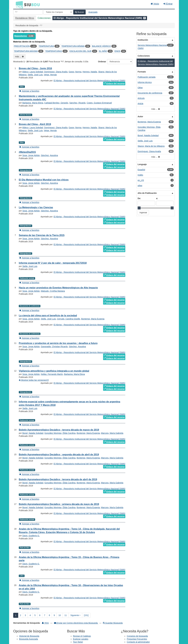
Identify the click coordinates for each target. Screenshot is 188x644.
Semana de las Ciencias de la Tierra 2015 (42, 235)
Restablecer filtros (25, 18)
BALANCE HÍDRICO (101, 46)
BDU (19, 5)
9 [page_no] (54, 615)
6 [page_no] (40, 615)
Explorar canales (81, 639)
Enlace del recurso (114, 84)
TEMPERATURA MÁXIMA (26, 51)
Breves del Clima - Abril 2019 (35, 124)
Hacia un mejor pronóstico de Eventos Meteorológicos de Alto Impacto (58, 288)
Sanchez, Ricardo (77, 103)
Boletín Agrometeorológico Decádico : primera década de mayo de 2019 (59, 504)
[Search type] (58, 12)
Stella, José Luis (35, 75)
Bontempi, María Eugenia (93, 319)
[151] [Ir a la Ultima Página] (86, 615)
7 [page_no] (45, 615)
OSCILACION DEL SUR (80, 51)
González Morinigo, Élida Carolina (60, 433)
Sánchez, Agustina (49, 155)
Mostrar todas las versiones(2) (34, 380)
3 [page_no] (25, 615)
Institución (143, 40)
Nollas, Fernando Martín (52, 374)
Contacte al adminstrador (138, 642)
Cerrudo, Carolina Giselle (69, 319)
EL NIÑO (103, 51)
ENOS (117, 51)
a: (157, 198)
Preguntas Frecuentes (137, 639)
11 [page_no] (66, 615)
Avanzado (93, 12)
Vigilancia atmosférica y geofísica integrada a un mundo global (54, 371)
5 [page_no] (35, 615)
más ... (19, 57)
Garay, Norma (75, 72)
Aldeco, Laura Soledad (33, 72)
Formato (142, 72)
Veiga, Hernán (50, 75)
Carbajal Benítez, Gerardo (56, 103)
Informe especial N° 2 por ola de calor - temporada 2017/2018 (53, 263)
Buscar (79, 12)
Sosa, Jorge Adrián (31, 155)
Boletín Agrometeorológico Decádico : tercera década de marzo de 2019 (59, 430)
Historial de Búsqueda (29, 636)
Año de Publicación (147, 193)
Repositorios (21, 36)
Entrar (168, 4)
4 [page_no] (30, 615)
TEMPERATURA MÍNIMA (73, 46)
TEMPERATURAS (54, 51)
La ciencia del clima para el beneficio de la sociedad (48, 316)
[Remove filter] (145, 18)
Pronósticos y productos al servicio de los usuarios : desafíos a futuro (58, 343)
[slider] (139, 208)
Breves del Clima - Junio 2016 (35, 68)
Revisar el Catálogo (82, 636)
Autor (140, 116)
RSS (45, 623)
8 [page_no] (49, 615)
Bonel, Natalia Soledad (33, 433)
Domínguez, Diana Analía (56, 72)
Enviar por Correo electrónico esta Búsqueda (76, 623)
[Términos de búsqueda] (28, 12)
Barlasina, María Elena (33, 103)
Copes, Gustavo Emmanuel (99, 103)
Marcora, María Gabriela (112, 433)
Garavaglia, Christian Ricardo (54, 347)
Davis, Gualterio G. (31, 536)
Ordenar (102, 62)
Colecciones (144, 56)
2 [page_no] (21, 615)
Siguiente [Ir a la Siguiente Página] (75, 615)
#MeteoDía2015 (27, 152)
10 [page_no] (60, 615)
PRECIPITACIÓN (22, 46)
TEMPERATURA (46, 46)
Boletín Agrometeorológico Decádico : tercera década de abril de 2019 (58, 479)
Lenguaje (142, 164)
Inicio (155, 4)
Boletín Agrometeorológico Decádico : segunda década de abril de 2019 (59, 455)
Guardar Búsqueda (113, 623)
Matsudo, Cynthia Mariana (53, 291)
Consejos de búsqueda (137, 636)
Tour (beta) (78, 642)
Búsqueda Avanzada (28, 639)
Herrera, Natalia (90, 72)
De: (139, 198)
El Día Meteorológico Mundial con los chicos (44, 180)
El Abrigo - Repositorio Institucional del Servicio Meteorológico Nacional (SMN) (89, 81)
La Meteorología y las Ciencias (36, 207)
